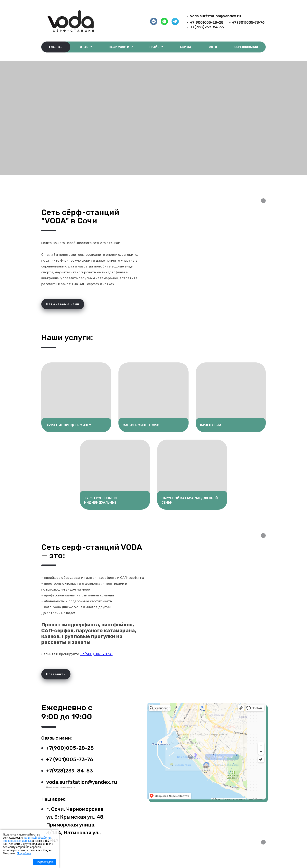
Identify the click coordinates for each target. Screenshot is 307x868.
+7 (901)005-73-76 (248, 22)
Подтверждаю (45, 862)
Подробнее (24, 853)
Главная (56, 47)
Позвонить (56, 674)
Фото (213, 47)
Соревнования (246, 47)
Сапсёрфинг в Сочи (158, 710)
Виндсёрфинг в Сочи (159, 707)
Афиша (185, 47)
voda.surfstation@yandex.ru (216, 16)
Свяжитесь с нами (63, 304)
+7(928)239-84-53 (207, 27)
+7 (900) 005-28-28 (96, 654)
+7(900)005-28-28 (207, 22)
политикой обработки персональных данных (27, 839)
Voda (150, 704)
